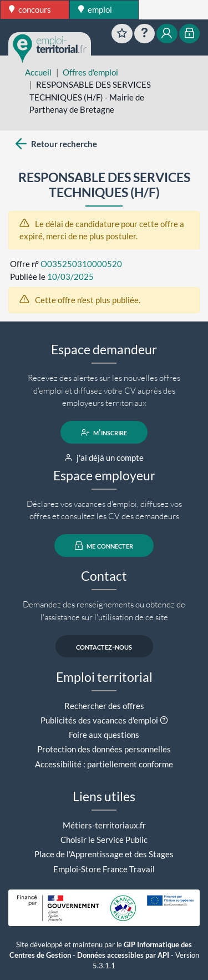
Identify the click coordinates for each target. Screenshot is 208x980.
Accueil (38, 72)
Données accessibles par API (123, 955)
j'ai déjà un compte (104, 458)
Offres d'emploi (90, 72)
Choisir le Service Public (104, 840)
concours (30, 9)
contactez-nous (104, 646)
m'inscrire (104, 433)
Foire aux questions (104, 735)
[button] (164, 720)
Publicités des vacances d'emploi (99, 720)
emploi (95, 9)
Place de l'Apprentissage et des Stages (104, 854)
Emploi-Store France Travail (104, 869)
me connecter (104, 546)
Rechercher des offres (104, 706)
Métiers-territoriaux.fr (104, 825)
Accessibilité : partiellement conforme (104, 764)
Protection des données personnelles (104, 749)
